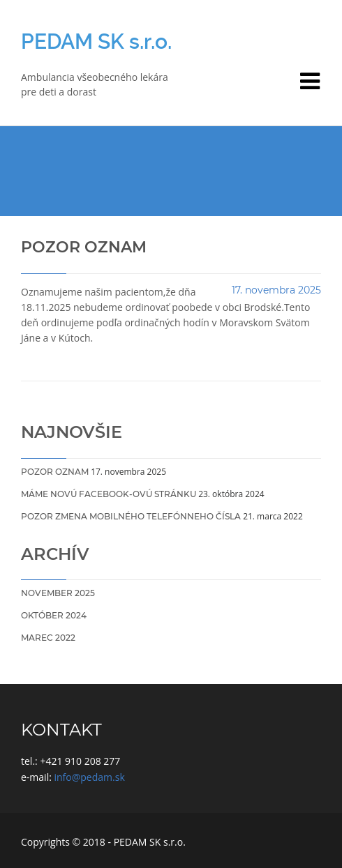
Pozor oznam (55, 472)
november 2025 (58, 593)
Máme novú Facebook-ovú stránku (109, 494)
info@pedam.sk (90, 777)
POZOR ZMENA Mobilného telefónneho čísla (131, 516)
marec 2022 (48, 638)
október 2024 (54, 615)
